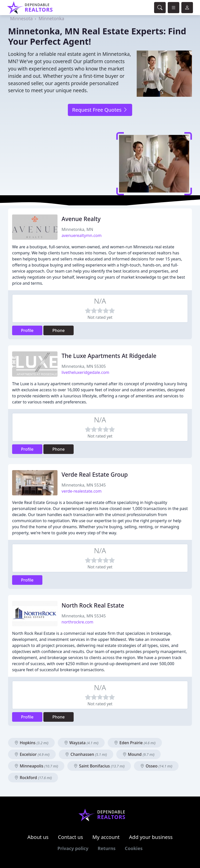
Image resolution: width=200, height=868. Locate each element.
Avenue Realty (81, 219)
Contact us (71, 837)
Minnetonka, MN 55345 (84, 485)
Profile (27, 330)
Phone (59, 330)
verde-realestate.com (82, 491)
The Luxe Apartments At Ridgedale (109, 356)
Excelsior (32, 754)
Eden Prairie (135, 743)
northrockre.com (77, 622)
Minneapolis (36, 766)
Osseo (156, 766)
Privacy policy (73, 848)
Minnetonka (51, 18)
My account (106, 837)
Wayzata (81, 743)
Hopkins (31, 743)
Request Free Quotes (100, 110)
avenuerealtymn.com (82, 235)
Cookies (134, 848)
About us (38, 837)
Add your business (151, 837)
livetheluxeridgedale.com (85, 372)
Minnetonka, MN (77, 229)
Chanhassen (86, 754)
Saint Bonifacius (99, 766)
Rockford (33, 778)
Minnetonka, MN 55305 (84, 366)
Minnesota (21, 18)
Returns (107, 848)
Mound (138, 754)
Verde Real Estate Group (95, 475)
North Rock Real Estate (93, 605)
